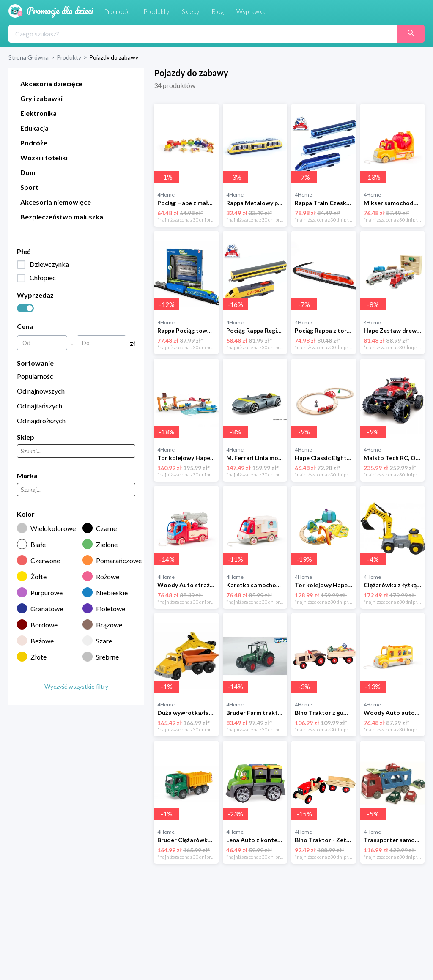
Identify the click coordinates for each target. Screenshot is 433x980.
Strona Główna (29, 57)
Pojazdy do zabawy (114, 57)
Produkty (69, 57)
